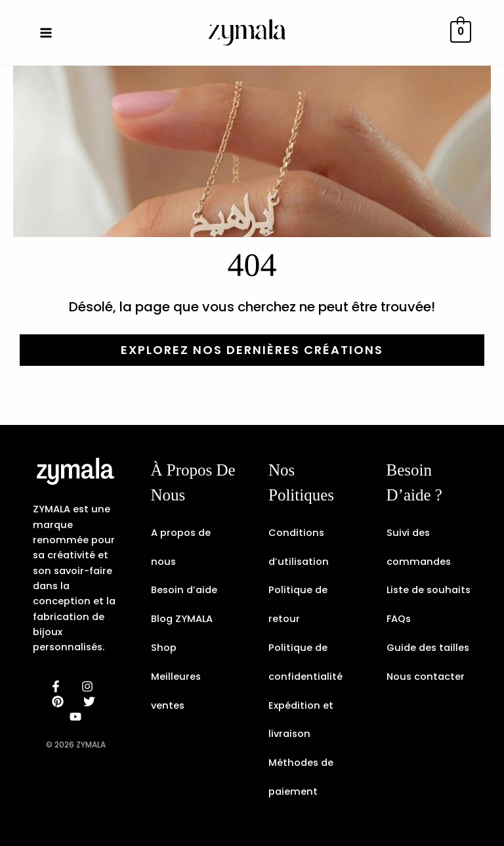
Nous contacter (426, 677)
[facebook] (58, 686)
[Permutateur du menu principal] (46, 32)
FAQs (399, 619)
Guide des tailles (428, 648)
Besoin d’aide (184, 590)
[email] (77, 717)
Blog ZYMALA (182, 619)
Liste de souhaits (429, 590)
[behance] (60, 701)
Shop (164, 648)
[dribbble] (91, 701)
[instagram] (89, 686)
